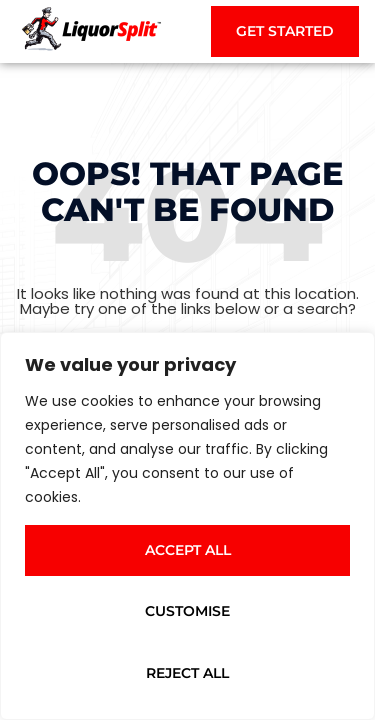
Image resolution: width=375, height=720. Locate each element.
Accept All (188, 550)
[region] (187, 526)
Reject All (187, 673)
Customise (187, 611)
